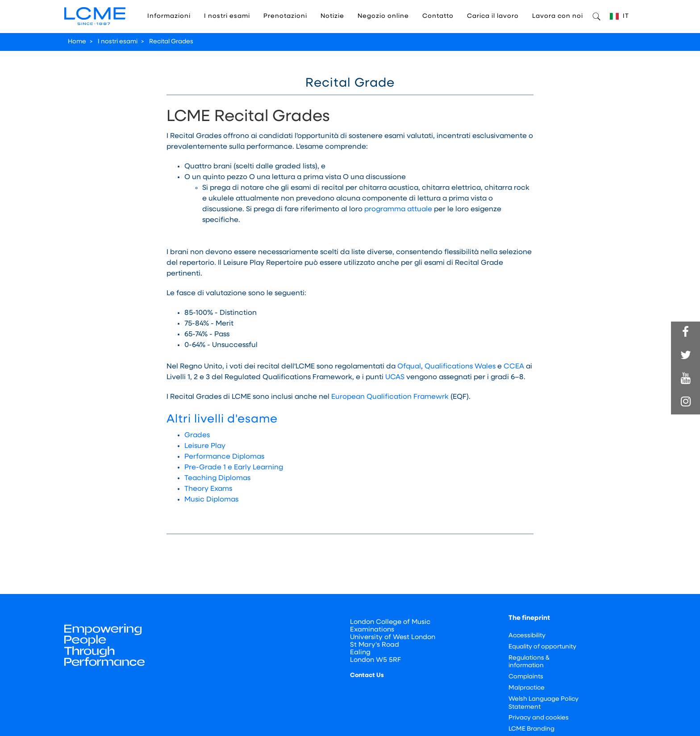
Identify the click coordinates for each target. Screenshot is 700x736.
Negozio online (383, 16)
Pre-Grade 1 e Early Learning (234, 468)
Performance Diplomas (224, 457)
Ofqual (409, 367)
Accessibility (527, 636)
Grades (197, 435)
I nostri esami (227, 16)
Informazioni (169, 16)
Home (77, 42)
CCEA (514, 367)
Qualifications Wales (460, 367)
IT (619, 16)
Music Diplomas (211, 500)
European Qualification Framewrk (390, 397)
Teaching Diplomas (217, 478)
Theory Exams (208, 489)
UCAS (395, 377)
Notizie (332, 16)
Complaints (526, 677)
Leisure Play (205, 446)
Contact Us (367, 675)
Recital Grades (171, 42)
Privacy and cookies (539, 718)
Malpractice (527, 688)
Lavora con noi (558, 16)
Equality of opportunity (542, 647)
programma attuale (398, 209)
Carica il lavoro (493, 16)
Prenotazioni (285, 16)
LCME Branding (531, 729)
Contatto (438, 16)
